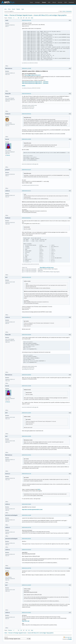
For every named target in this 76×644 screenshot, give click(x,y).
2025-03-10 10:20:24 (26, 550)
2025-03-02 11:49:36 (26, 139)
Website (8, 155)
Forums (44, 2)
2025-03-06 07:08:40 (26, 504)
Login (23, 9)
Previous (10, 18)
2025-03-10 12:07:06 (26, 568)
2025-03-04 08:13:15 (26, 277)
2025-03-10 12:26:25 (26, 585)
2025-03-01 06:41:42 (26, 20)
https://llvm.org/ (26, 621)
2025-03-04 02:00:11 (26, 218)
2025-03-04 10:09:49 (26, 335)
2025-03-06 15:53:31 (26, 539)
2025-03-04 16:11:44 (26, 474)
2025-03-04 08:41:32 (26, 317)
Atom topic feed (68, 637)
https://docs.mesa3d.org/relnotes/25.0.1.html (32, 509)
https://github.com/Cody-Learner (47, 268)
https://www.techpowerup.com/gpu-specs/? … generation (35, 82)
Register (18, 9)
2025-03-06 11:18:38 (26, 515)
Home (31, 2)
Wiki (49, 2)
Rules (9, 9)
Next (32, 18)
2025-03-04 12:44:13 (26, 455)
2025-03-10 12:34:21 (26, 613)
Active (64, 11)
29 (29, 18)
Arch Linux (8, 2)
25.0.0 (39, 489)
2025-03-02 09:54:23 (26, 114)
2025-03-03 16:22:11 (26, 191)
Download (71, 2)
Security (60, 2)
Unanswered (69, 11)
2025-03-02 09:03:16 (26, 94)
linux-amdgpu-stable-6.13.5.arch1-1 (33, 75)
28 (26, 18)
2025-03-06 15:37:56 (26, 527)
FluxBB (70, 639)
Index (5, 9)
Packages (38, 2)
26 (21, 18)
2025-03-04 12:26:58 (26, 436)
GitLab (54, 2)
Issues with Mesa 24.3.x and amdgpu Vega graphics (50, 15)
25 (18, 18)
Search (13, 9)
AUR (65, 2)
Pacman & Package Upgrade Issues (21, 15)
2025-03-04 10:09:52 (26, 375)
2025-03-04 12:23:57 (26, 413)
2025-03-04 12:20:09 (26, 386)
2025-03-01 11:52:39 (26, 68)
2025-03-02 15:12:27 (26, 170)
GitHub (24, 86)
